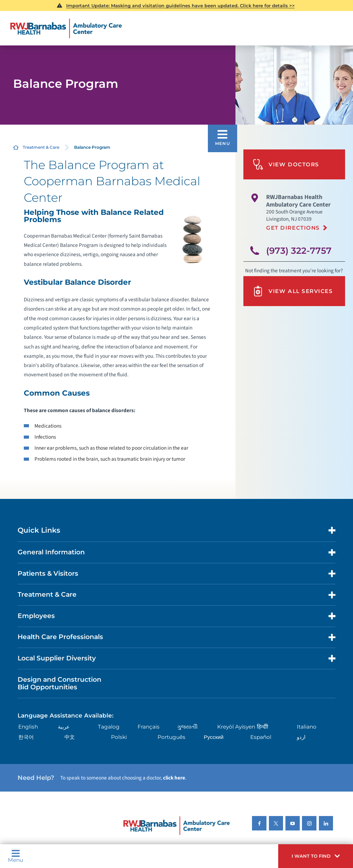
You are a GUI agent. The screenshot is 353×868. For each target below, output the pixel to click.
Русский (214, 737)
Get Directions (293, 228)
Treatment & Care (41, 147)
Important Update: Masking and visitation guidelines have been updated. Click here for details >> (180, 6)
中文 (70, 737)
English (28, 727)
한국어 (26, 737)
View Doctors (286, 164)
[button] (316, 856)
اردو (301, 737)
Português (172, 737)
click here (174, 778)
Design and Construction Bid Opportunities (59, 683)
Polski (119, 737)
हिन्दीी (263, 727)
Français (149, 727)
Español (261, 737)
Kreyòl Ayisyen (236, 727)
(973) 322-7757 (299, 250)
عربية (64, 727)
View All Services (293, 291)
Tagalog (109, 727)
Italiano (307, 727)
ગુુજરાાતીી (187, 727)
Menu (16, 856)
